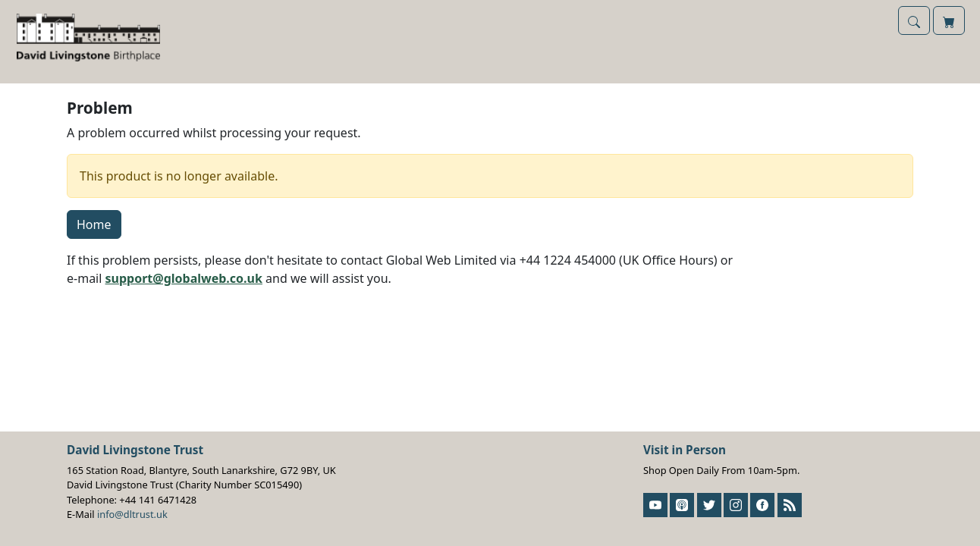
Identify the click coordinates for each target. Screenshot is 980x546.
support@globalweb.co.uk (184, 278)
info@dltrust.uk (132, 514)
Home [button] (94, 224)
